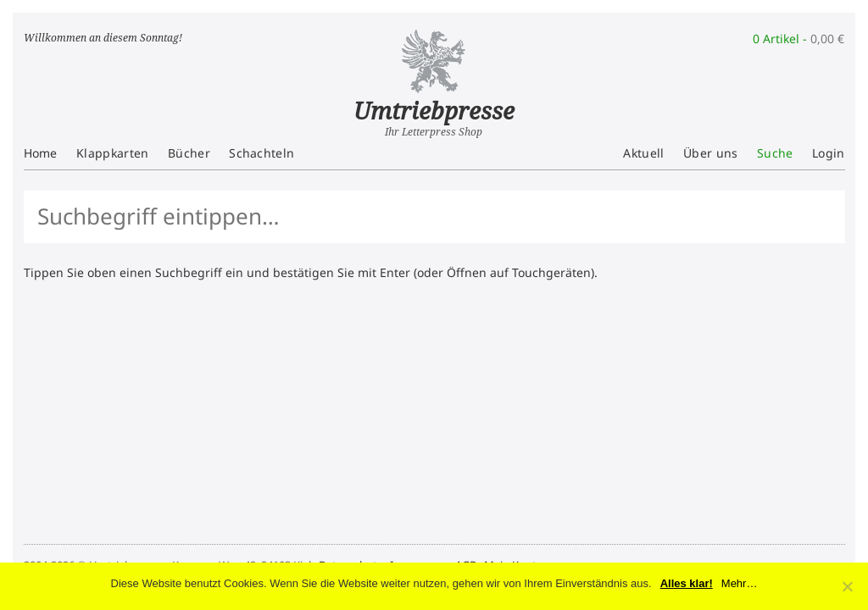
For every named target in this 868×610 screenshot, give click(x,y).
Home (41, 153)
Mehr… (740, 583)
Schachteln (262, 153)
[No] (847, 586)
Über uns (711, 153)
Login (829, 153)
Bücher (189, 153)
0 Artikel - (798, 39)
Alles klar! (687, 583)
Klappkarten (113, 153)
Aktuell (643, 153)
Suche (775, 153)
